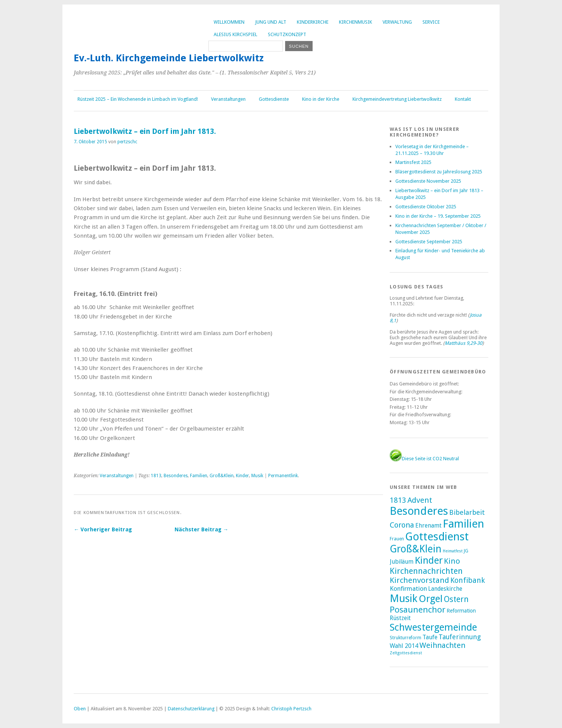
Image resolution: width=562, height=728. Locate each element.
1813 (156, 476)
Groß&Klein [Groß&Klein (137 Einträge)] (416, 549)
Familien (199, 476)
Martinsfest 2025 (413, 162)
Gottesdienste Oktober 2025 (426, 207)
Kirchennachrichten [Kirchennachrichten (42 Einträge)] (426, 571)
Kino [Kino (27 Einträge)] (452, 561)
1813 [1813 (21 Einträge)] (398, 500)
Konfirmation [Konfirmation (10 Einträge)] (408, 588)
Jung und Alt (271, 22)
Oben (80, 709)
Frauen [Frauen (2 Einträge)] (397, 539)
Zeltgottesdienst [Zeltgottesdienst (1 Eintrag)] (406, 653)
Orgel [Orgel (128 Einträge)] (431, 599)
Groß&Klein (222, 476)
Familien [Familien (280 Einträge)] (463, 524)
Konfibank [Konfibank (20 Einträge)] (468, 580)
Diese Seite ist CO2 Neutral (424, 459)
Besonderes (176, 476)
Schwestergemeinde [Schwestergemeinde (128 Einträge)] (433, 627)
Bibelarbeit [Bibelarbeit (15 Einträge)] (467, 512)
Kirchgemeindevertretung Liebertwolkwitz (397, 99)
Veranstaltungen (228, 99)
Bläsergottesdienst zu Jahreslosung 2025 (439, 172)
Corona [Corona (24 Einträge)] (402, 525)
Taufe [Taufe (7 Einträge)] (430, 637)
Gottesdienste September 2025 (429, 242)
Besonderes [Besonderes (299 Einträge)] (419, 511)
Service (431, 22)
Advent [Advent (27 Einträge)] (420, 500)
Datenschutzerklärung (191, 709)
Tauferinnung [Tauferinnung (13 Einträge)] (460, 637)
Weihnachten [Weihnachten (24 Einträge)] (442, 645)
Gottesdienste (274, 99)
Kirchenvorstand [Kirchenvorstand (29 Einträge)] (419, 580)
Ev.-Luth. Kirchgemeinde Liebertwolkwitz (169, 58)
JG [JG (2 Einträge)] (466, 551)
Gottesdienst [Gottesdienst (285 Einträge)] (437, 537)
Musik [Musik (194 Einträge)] (404, 598)
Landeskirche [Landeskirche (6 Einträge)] (445, 589)
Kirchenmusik (355, 22)
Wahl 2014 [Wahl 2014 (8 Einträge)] (404, 646)
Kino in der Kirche (321, 99)
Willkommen (229, 22)
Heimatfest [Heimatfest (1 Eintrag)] (453, 551)
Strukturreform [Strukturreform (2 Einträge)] (406, 638)
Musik (257, 476)
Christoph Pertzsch (291, 709)
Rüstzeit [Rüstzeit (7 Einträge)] (400, 618)
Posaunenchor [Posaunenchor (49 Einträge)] (418, 610)
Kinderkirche (313, 22)
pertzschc (127, 142)
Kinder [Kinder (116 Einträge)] (429, 560)
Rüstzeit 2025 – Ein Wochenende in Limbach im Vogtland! (138, 99)
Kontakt (463, 99)
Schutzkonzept (287, 34)
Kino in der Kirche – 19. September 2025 (438, 216)
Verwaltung (397, 22)
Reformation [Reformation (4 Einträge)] (461, 611)
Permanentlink (283, 476)
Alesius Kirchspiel (235, 34)
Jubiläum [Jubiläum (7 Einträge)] (402, 562)
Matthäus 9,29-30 (463, 343)
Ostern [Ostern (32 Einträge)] (456, 599)
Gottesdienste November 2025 (428, 181)
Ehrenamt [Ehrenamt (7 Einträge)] (428, 526)
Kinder (242, 476)
